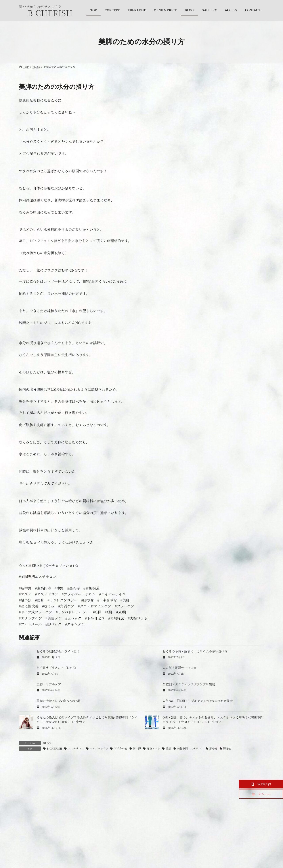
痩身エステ (153, 748)
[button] (261, 784)
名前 (25, 845)
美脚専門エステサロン (190, 748)
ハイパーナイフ (99, 748)
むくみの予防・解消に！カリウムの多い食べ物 (195, 651)
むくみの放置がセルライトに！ (58, 651)
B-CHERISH (54, 748)
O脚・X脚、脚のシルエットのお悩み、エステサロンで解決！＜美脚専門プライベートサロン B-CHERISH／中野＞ (213, 720)
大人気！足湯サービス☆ (180, 668)
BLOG (47, 743)
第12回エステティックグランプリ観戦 (189, 684)
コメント (28, 785)
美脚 (168, 748)
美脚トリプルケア (49, 684)
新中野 (137, 748)
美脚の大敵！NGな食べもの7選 (58, 701)
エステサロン (76, 748)
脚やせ (213, 748)
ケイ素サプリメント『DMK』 (57, 668)
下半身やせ (120, 748)
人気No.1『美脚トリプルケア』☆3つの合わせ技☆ (198, 701)
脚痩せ (227, 748)
